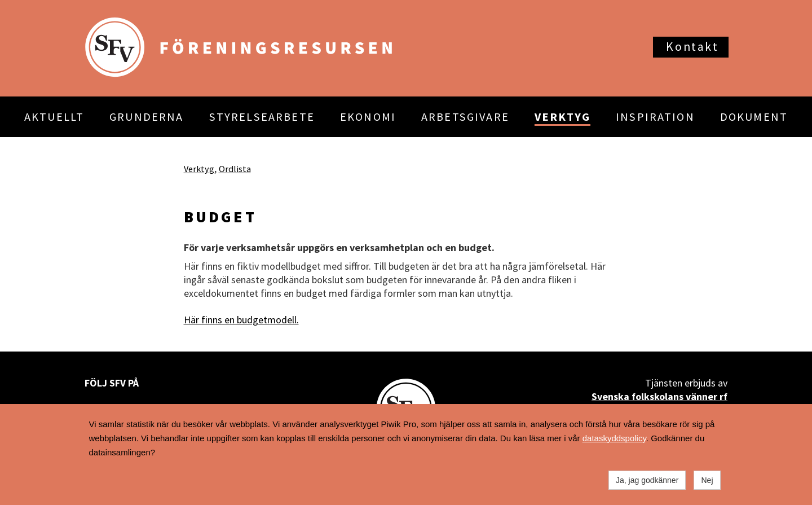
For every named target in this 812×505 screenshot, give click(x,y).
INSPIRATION (655, 117)
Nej (707, 480)
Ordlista (235, 169)
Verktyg (199, 169)
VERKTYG (562, 117)
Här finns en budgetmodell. (241, 320)
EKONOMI (368, 117)
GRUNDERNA (146, 117)
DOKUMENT (754, 117)
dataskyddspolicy (614, 438)
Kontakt (692, 47)
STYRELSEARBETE (262, 117)
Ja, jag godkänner (647, 480)
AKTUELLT (54, 117)
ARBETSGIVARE (465, 117)
